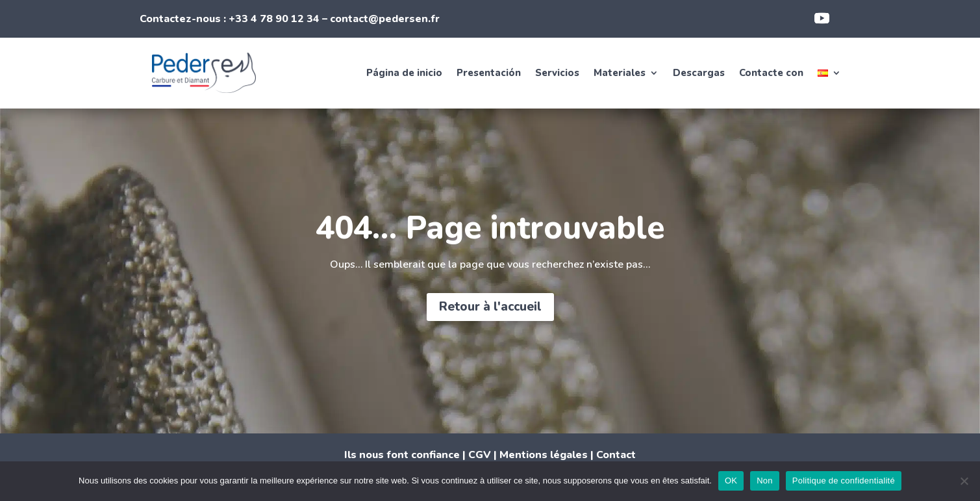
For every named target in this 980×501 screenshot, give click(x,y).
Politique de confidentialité (844, 481)
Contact (616, 455)
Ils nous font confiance (402, 455)
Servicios (557, 73)
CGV (480, 455)
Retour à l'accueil (490, 307)
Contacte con (771, 73)
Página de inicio (404, 73)
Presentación (489, 73)
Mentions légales (544, 455)
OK (731, 481)
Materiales (620, 73)
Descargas (699, 73)
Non (765, 481)
